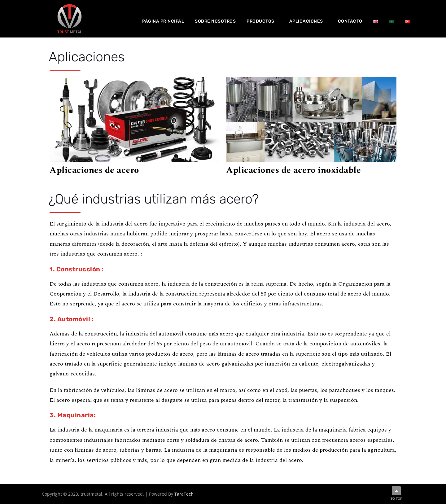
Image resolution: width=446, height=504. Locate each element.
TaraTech (184, 494)
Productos (260, 21)
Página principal (163, 21)
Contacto (350, 21)
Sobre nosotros (215, 21)
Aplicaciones (306, 21)
